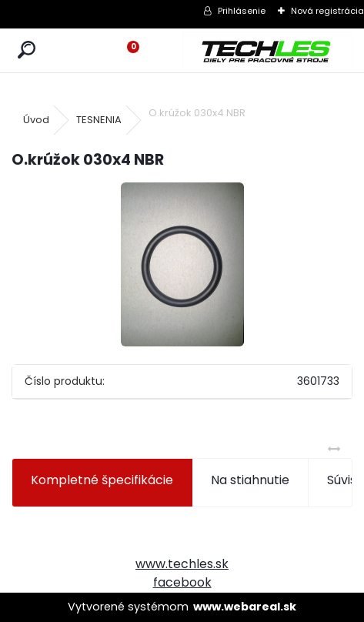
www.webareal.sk (245, 607)
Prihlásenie (242, 11)
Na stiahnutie (250, 480)
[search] (27, 50)
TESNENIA (99, 120)
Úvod (36, 120)
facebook (182, 582)
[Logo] (267, 50)
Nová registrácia (327, 11)
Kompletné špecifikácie (102, 480)
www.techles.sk (182, 564)
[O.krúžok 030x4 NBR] (182, 264)
